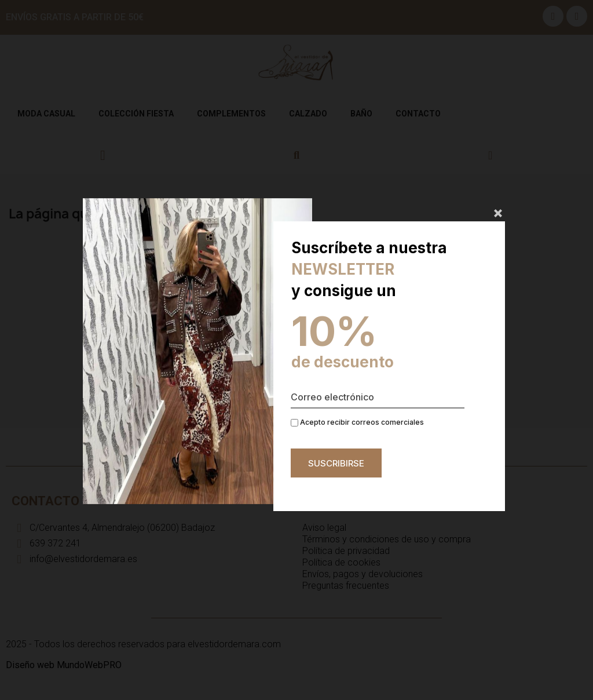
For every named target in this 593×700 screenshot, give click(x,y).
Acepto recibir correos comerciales (357, 422)
